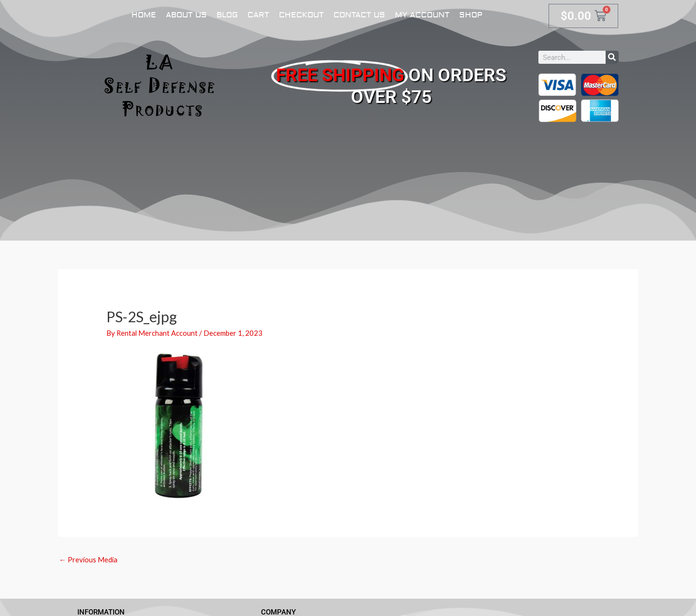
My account (422, 15)
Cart (258, 15)
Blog (227, 15)
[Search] (612, 57)
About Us (186, 15)
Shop (471, 15)
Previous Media (89, 559)
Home (144, 15)
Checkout (301, 15)
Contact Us (359, 15)
